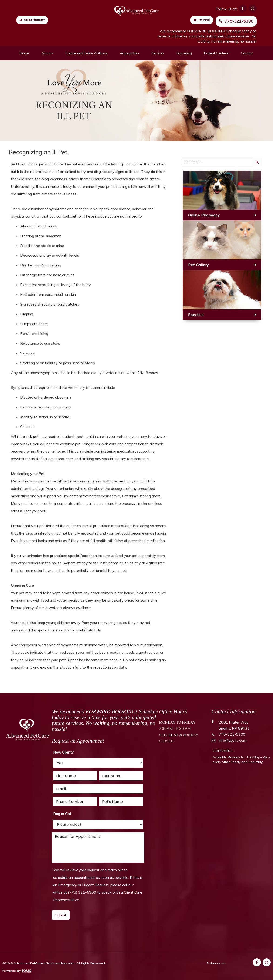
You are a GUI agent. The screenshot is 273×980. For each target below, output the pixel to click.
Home (24, 53)
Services (158, 53)
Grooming (184, 53)
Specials (196, 315)
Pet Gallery (199, 265)
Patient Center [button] (216, 53)
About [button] (47, 53)
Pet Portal (202, 20)
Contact (247, 53)
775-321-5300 (236, 21)
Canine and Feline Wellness (86, 53)
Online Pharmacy (32, 20)
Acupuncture (130, 53)
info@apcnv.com (233, 740)
